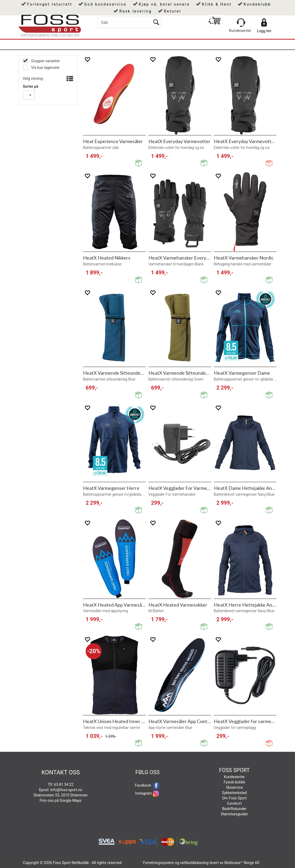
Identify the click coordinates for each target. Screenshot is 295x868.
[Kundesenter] (241, 23)
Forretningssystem (159, 863)
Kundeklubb (257, 4)
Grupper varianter (45, 61)
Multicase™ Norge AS (242, 863)
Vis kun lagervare (45, 68)
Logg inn (264, 31)
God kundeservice (105, 4)
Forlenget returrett (50, 4)
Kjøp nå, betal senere (164, 4)
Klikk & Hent (217, 4)
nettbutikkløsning (194, 863)
